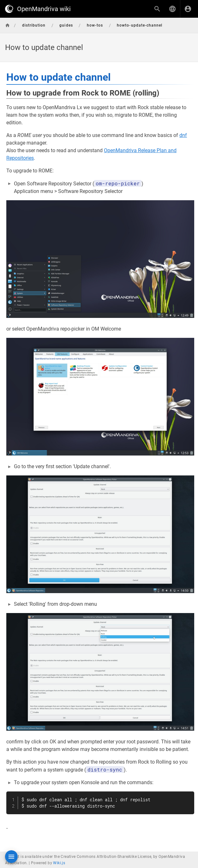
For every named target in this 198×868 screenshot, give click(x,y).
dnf (183, 135)
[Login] (188, 9)
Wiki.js (59, 863)
